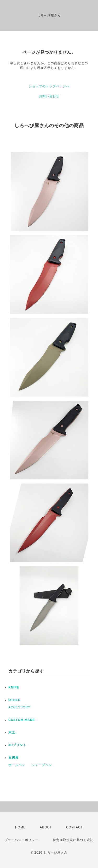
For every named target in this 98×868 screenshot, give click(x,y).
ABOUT (46, 827)
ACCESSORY (19, 707)
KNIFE (14, 687)
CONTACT (74, 827)
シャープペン (42, 765)
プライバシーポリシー (21, 840)
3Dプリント (17, 745)
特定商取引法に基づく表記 (73, 840)
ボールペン (17, 765)
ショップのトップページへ (49, 86)
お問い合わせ (49, 96)
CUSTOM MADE (22, 720)
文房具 (13, 758)
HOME (20, 827)
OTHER (15, 700)
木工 (12, 733)
